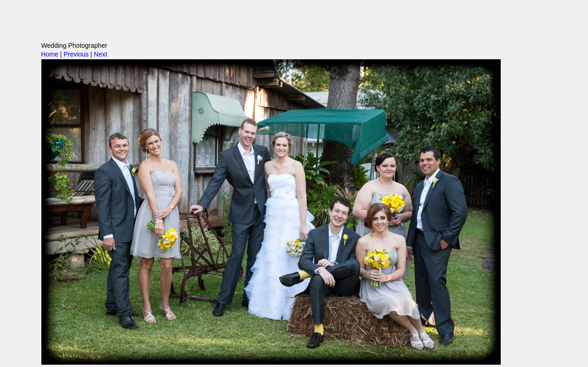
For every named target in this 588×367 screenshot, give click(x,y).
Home (50, 54)
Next (100, 54)
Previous (76, 54)
